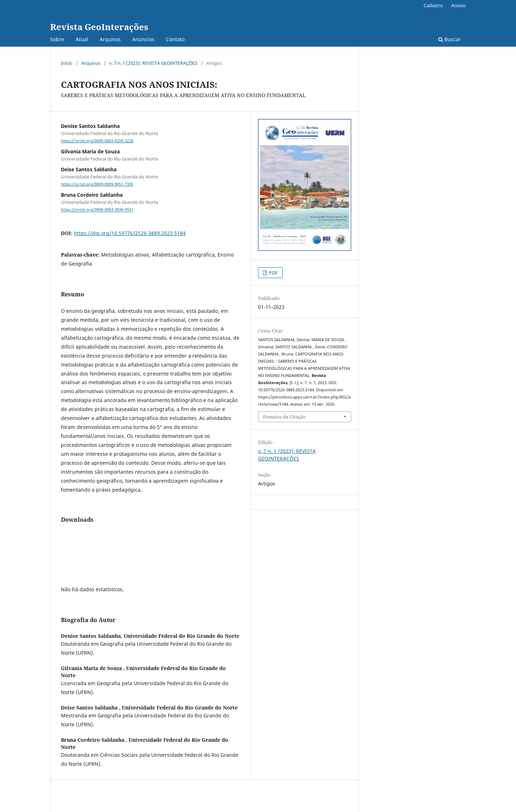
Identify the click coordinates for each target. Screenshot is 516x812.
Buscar (450, 39)
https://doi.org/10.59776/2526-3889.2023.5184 (130, 233)
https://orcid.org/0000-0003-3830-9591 (97, 210)
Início (67, 63)
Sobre (57, 39)
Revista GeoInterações (99, 27)
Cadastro (433, 5)
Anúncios (143, 39)
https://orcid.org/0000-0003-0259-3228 (97, 141)
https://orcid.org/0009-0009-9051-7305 (97, 184)
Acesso (458, 5)
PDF (273, 273)
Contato (175, 39)
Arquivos (110, 39)
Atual (82, 39)
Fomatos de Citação (284, 417)
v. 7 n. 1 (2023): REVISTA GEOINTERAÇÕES (153, 63)
